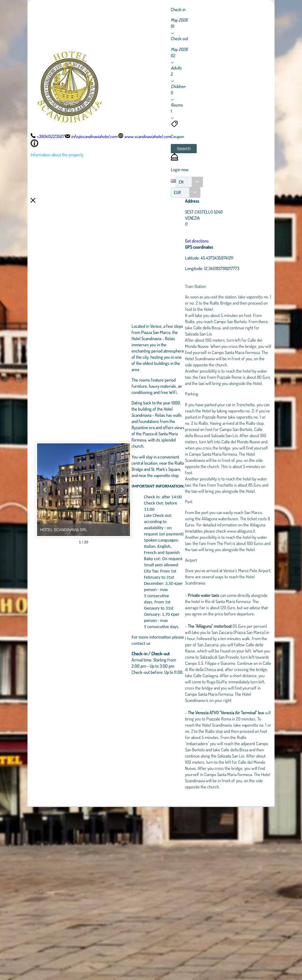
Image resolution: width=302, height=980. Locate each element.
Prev (45, 576)
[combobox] (189, 182)
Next (153, 576)
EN (181, 182)
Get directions (220, 241)
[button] (184, 149)
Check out (179, 38)
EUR (177, 192)
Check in (178, 9)
